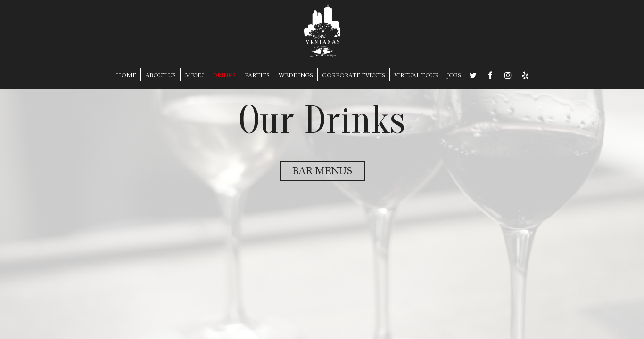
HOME (126, 76)
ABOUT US (161, 76)
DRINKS (224, 76)
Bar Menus (322, 172)
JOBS (454, 76)
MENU (194, 76)
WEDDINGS (296, 76)
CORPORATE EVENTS (354, 76)
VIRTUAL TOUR (416, 76)
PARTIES (257, 76)
